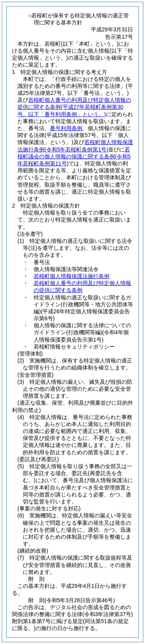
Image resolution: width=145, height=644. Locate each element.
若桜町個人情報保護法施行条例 (72, 276)
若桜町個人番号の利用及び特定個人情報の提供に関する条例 (74, 107)
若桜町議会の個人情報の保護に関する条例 (74, 156)
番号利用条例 (66, 128)
